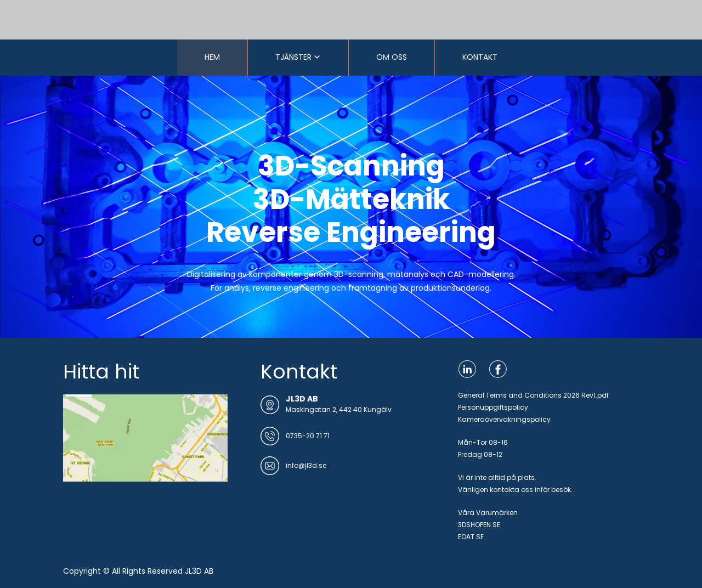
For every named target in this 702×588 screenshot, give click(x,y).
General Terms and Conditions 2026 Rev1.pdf (533, 395)
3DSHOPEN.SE (479, 525)
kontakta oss (511, 490)
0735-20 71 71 (308, 436)
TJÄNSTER (293, 57)
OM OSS (392, 57)
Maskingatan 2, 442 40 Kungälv (339, 409)
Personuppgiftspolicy (493, 407)
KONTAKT (480, 57)
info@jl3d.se (306, 465)
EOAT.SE (471, 537)
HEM (212, 57)
